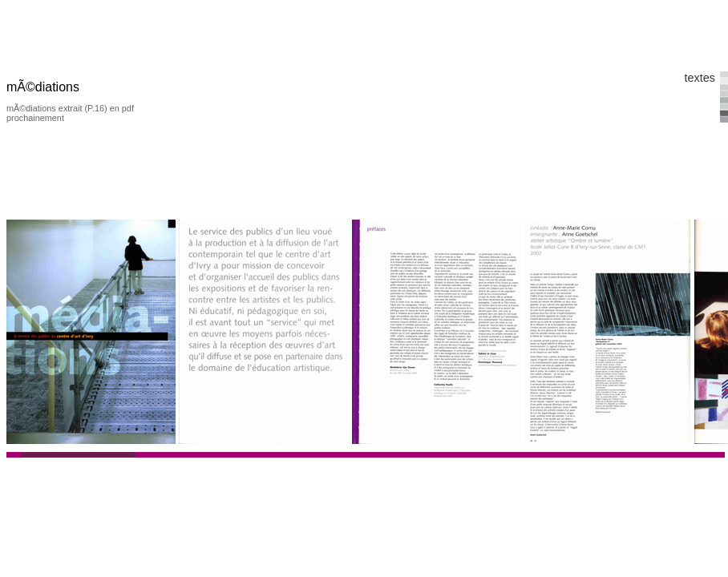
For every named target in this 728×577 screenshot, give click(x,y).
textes (700, 78)
